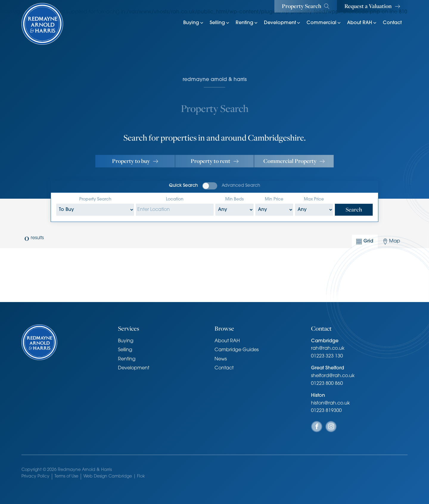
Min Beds (234, 199)
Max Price (314, 199)
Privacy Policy (35, 476)
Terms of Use (66, 476)
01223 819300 (326, 411)
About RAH (362, 23)
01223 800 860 (327, 384)
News (221, 359)
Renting (247, 23)
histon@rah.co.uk (330, 403)
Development (282, 23)
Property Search (95, 199)
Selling (220, 23)
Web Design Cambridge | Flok (114, 476)
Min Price (274, 199)
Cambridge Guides (237, 350)
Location (175, 199)
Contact (392, 23)
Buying (193, 23)
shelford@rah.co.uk (333, 376)
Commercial (324, 23)
